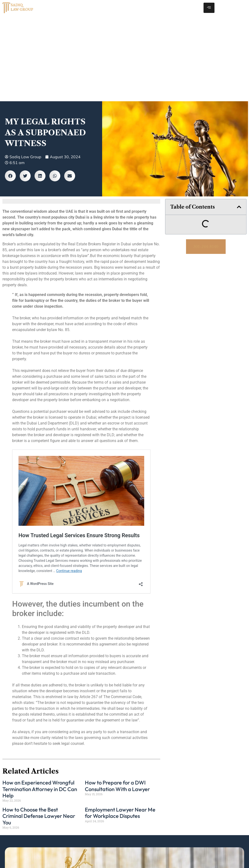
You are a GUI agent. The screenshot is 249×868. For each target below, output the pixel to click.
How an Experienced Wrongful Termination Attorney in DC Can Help (40, 789)
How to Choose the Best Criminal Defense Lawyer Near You (39, 816)
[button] (10, 176)
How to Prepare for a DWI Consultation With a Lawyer (117, 786)
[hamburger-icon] (209, 8)
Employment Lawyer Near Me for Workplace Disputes (120, 813)
